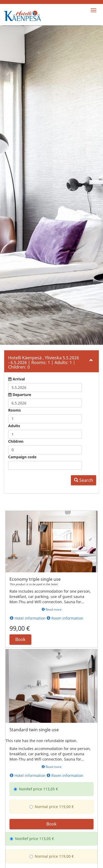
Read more (52, 513)
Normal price (44, 710)
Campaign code (22, 360)
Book (20, 543)
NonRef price (28, 692)
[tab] (51, 265)
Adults (14, 329)
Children (16, 345)
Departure (22, 298)
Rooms (14, 313)
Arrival (19, 282)
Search (84, 384)
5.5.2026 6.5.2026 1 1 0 (44, 266)
